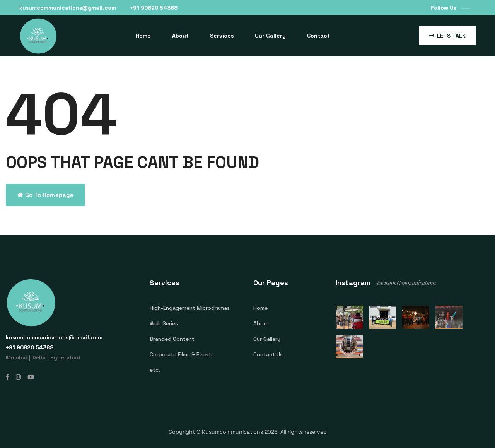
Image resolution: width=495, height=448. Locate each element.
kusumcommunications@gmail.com (68, 8)
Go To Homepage (45, 195)
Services (222, 36)
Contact (318, 36)
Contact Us (268, 354)
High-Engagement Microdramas (190, 308)
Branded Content (172, 339)
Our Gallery (270, 36)
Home (143, 36)
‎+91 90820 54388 (154, 8)
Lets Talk (447, 36)
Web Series (164, 323)
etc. (155, 370)
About (180, 36)
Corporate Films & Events (182, 354)
